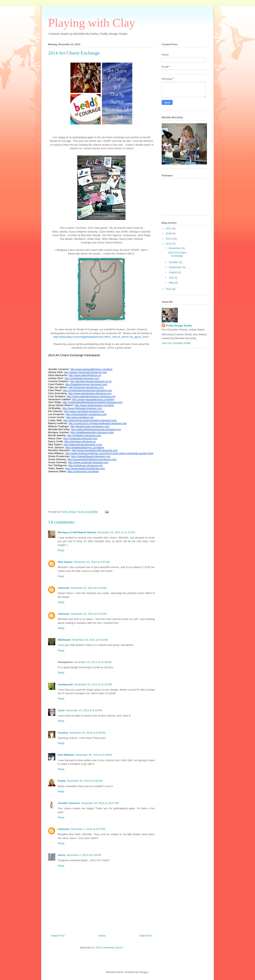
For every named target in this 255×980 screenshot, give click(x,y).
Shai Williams (66, 755)
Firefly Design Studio (179, 326)
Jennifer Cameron (69, 803)
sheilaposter (65, 684)
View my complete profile (176, 343)
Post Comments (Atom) (109, 948)
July (172, 277)
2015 (169, 239)
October (174, 262)
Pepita (62, 781)
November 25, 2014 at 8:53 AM (90, 640)
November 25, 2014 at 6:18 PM (84, 710)
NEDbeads (64, 640)
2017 (169, 228)
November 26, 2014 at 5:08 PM (87, 733)
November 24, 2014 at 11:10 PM (116, 532)
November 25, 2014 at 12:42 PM (93, 684)
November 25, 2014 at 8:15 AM (89, 614)
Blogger (144, 972)
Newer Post (58, 936)
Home (102, 936)
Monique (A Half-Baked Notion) (77, 532)
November (175, 248)
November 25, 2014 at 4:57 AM (92, 562)
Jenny (62, 855)
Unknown (64, 588)
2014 (169, 244)
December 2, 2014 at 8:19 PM (84, 855)
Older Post (145, 936)
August (173, 272)
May (172, 283)
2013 (169, 289)
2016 (169, 233)
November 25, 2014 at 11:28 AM (93, 662)
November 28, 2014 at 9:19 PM (94, 755)
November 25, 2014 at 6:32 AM (89, 588)
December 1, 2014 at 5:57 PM (88, 829)
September (176, 267)
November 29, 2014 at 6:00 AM (85, 781)
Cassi (61, 710)
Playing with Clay (92, 23)
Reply (61, 550)
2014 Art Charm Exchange (177, 254)
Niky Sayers (65, 562)
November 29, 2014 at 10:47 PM (100, 803)
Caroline (63, 733)
